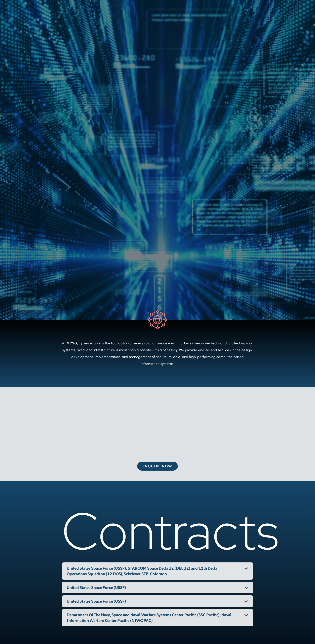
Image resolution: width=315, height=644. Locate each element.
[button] (157, 571)
